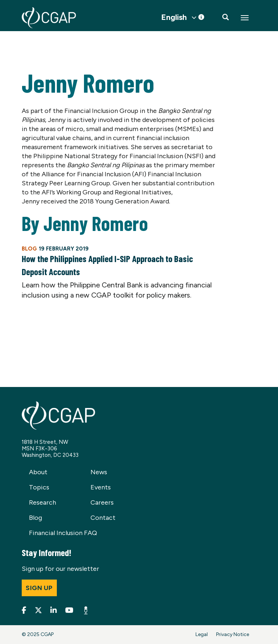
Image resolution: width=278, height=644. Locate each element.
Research (43, 502)
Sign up (39, 588)
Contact (103, 518)
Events (101, 487)
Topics (39, 487)
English (174, 17)
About (38, 472)
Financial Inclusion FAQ (63, 533)
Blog (35, 518)
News (99, 472)
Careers (102, 502)
